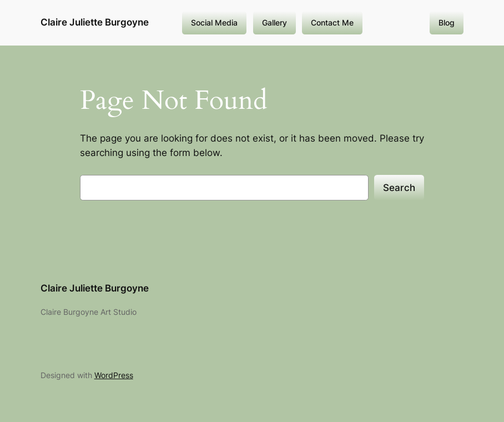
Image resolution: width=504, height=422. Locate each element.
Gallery (274, 22)
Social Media (214, 22)
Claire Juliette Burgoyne (95, 22)
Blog (447, 22)
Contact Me (332, 22)
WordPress (114, 375)
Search (399, 188)
